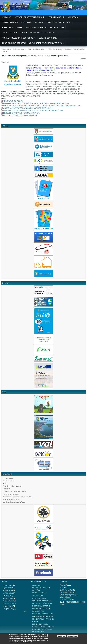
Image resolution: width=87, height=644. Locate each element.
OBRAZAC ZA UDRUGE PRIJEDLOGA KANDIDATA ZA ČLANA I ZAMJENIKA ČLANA (36, 103)
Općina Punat (21, 4)
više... (25, 612)
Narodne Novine (9, 478)
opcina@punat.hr (71, 595)
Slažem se (61, 636)
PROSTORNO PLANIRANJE (32, 22)
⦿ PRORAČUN (74, 17)
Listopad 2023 (8, 609)
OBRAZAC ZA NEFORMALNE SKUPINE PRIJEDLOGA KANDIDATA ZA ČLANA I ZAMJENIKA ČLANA (42, 106)
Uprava (23, 49)
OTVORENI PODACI (10, 22)
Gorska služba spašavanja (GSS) (14, 502)
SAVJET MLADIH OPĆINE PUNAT (37, 49)
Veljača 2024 (7, 598)
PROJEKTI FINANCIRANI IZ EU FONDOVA (19, 38)
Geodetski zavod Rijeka (11, 494)
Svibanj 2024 (7, 591)
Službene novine (9, 481)
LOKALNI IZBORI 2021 (48, 38)
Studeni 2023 (8, 606)
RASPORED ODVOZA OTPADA (15, 492)
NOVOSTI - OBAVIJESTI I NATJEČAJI (29, 17)
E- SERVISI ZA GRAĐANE (12, 28)
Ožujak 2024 (7, 596)
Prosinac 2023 (8, 604)
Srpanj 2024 (7, 585)
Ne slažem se (72, 636)
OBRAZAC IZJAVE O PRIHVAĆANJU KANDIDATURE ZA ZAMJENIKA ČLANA (33, 111)
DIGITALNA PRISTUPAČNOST (42, 33)
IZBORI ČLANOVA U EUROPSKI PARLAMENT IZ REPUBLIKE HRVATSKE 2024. (33, 43)
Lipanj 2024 (7, 588)
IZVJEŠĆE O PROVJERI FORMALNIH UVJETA (21, 113)
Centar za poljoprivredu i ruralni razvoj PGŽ (17, 497)
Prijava (62, 604)
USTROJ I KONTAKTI (56, 17)
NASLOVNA (6, 17)
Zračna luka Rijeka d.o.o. (11, 500)
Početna (3, 49)
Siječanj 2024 (8, 601)
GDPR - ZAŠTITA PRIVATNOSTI (14, 33)
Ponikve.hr (7, 489)
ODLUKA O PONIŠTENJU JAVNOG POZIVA (20, 115)
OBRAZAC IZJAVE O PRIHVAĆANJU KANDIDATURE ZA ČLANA (28, 108)
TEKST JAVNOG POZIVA (13, 101)
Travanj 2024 (7, 593)
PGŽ (5, 483)
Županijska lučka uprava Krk (13, 486)
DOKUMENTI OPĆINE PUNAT (59, 22)
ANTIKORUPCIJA (57, 28)
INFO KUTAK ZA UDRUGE (36, 28)
